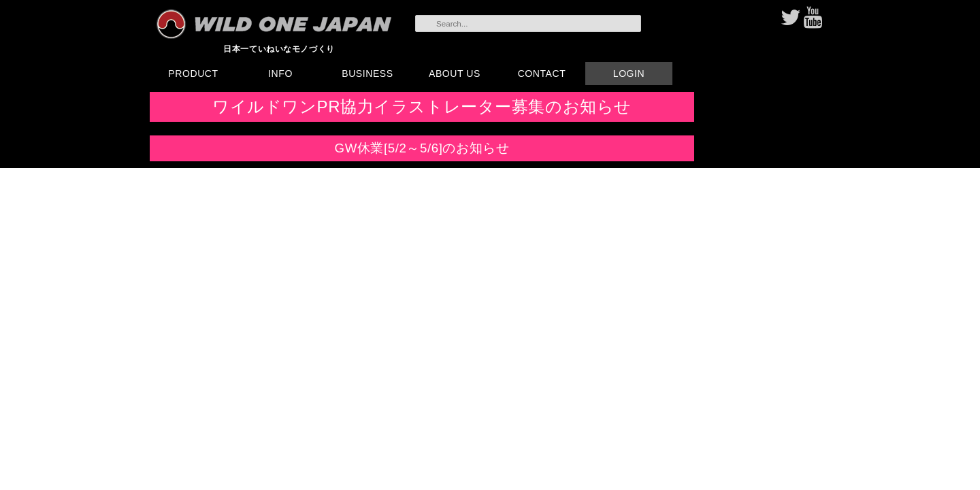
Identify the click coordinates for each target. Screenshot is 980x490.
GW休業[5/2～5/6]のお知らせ (422, 148)
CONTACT (542, 73)
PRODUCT (193, 73)
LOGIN (629, 73)
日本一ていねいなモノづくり (279, 49)
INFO (280, 73)
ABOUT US (455, 73)
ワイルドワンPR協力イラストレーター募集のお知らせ (422, 107)
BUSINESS (367, 73)
